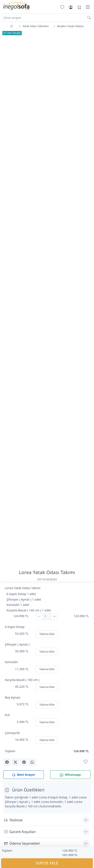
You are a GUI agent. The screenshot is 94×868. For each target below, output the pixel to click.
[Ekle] (54, 616)
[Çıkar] (39, 616)
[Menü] (88, 7)
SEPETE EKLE (47, 863)
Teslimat (13, 820)
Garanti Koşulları (20, 832)
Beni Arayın (23, 775)
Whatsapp (70, 775)
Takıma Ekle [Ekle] (47, 634)
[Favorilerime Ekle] (86, 762)
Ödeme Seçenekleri (22, 843)
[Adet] (47, 616)
